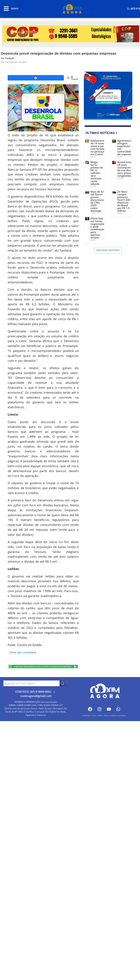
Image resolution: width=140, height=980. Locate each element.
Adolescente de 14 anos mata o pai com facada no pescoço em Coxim (98, 147)
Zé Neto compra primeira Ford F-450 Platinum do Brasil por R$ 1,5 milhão (124, 201)
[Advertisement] (70, 748)
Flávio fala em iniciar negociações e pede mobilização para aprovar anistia (98, 228)
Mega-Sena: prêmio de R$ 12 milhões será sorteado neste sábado (97, 173)
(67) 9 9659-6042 (41, 692)
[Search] (64, 683)
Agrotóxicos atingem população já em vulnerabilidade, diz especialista (127, 147)
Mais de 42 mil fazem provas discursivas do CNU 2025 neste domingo (97, 201)
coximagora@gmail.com (36, 696)
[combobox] (32, 683)
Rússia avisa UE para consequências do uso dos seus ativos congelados (126, 169)
